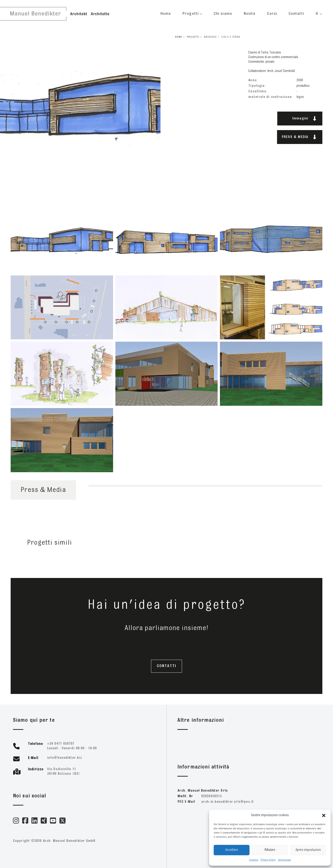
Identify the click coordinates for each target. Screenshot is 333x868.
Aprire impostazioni (308, 850)
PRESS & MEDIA (299, 137)
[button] (324, 815)
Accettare (232, 850)
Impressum (284, 860)
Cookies (254, 860)
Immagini (304, 119)
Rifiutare (270, 850)
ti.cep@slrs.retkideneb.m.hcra (228, 802)
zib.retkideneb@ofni (65, 758)
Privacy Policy (268, 860)
